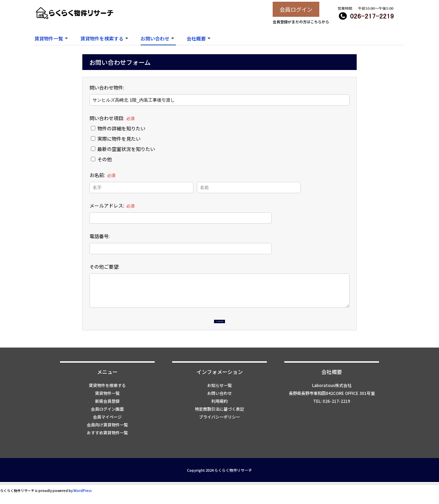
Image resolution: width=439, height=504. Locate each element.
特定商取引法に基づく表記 (219, 420)
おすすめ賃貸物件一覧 (107, 443)
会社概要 (196, 38)
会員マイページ (107, 428)
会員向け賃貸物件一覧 (107, 436)
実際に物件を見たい (116, 139)
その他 (101, 159)
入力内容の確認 (219, 326)
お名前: (102, 175)
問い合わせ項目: (112, 118)
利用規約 (219, 412)
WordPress (83, 501)
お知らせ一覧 (219, 396)
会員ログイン (296, 9)
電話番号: (100, 236)
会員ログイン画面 (107, 420)
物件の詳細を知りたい (118, 128)
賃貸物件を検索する (102, 38)
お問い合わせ (155, 38)
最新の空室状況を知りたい (123, 149)
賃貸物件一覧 (49, 38)
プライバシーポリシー (219, 428)
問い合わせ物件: (107, 87)
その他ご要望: (104, 267)
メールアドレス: (112, 206)
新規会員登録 (107, 412)
